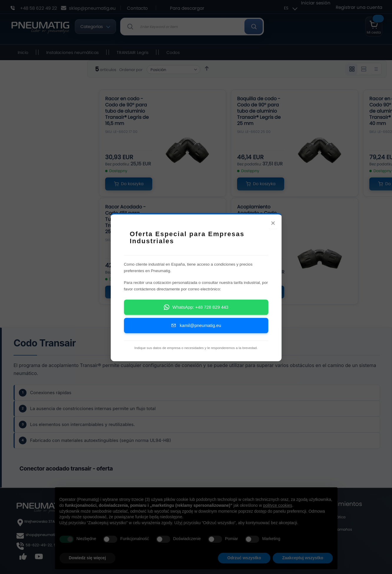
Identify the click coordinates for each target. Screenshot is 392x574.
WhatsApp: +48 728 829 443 (196, 307)
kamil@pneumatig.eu (196, 325)
